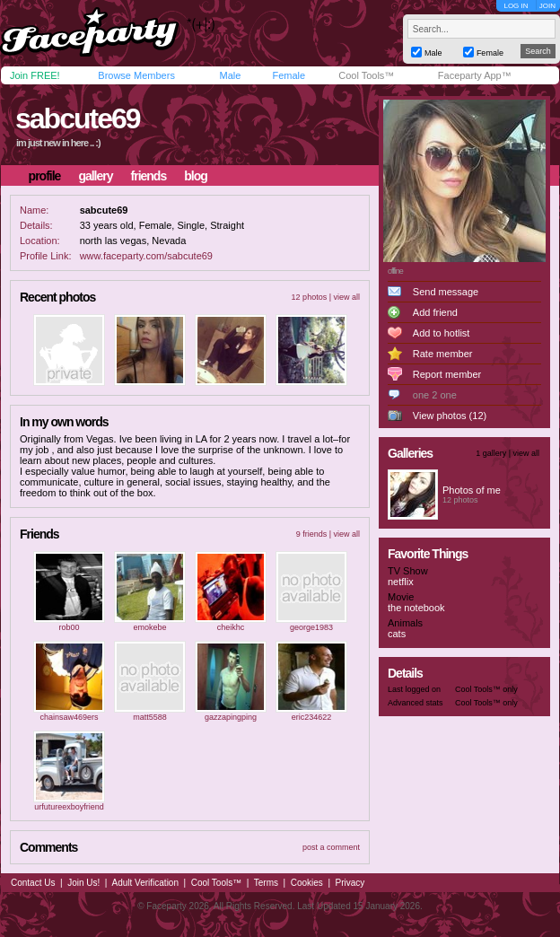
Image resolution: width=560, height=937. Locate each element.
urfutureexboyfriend (69, 807)
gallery (95, 176)
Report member (447, 374)
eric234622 (312, 717)
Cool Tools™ (366, 75)
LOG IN (516, 6)
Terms (266, 883)
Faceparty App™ (475, 75)
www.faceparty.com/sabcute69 (146, 256)
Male (230, 75)
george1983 (311, 627)
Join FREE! (35, 75)
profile (45, 176)
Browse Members (136, 75)
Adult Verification (145, 883)
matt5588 (150, 717)
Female (289, 75)
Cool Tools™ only (486, 689)
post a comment (331, 847)
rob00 (69, 627)
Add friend (435, 312)
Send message (446, 292)
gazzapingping (231, 717)
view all (346, 297)
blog (196, 176)
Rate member (443, 354)
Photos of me (472, 490)
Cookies (307, 883)
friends (149, 176)
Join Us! (83, 883)
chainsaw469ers (69, 717)
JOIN (547, 6)
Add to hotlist (442, 333)
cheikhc (231, 627)
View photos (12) (450, 416)
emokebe (149, 627)
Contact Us (33, 883)
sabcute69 (78, 118)
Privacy (350, 883)
